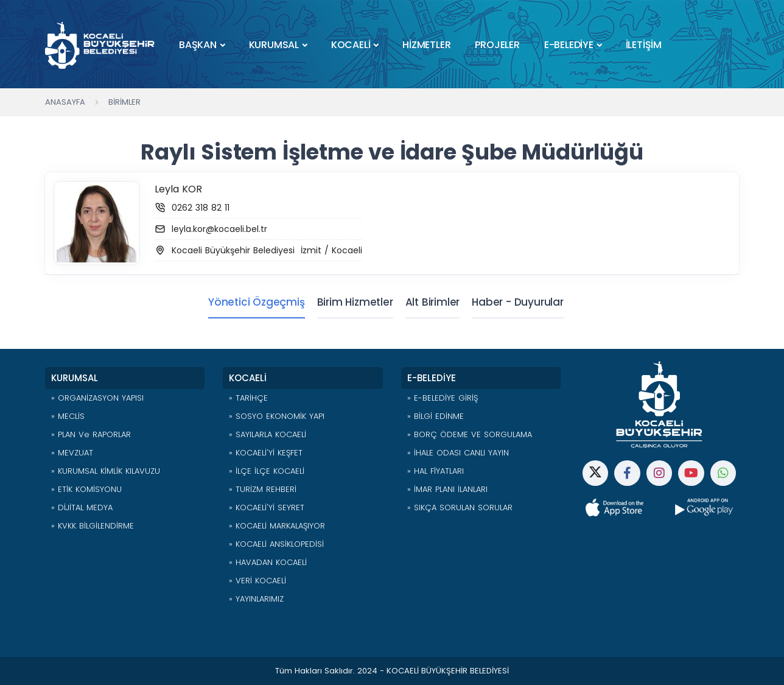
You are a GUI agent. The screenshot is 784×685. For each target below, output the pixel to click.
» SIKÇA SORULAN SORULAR (460, 508)
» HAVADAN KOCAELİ (268, 562)
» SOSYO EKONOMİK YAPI (277, 416)
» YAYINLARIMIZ (256, 599)
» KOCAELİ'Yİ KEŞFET (266, 453)
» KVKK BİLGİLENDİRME (93, 526)
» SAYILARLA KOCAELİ (268, 434)
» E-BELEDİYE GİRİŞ (443, 398)
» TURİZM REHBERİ (263, 489)
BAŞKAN (198, 45)
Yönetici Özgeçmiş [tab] (257, 302)
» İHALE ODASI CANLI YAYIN (458, 453)
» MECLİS (68, 416)
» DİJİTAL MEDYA (82, 508)
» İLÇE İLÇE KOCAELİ (267, 471)
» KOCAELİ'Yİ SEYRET (267, 508)
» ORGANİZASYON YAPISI (97, 398)
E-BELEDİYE (569, 45)
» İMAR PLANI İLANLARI (447, 489)
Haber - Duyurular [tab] (518, 302)
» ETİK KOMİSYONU (86, 489)
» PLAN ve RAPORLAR (91, 434)
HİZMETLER (426, 45)
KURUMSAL (274, 45)
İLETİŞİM (644, 45)
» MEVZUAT (72, 453)
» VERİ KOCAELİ (257, 581)
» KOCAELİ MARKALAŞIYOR (277, 526)
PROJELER (497, 45)
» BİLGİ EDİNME (436, 416)
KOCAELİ (351, 45)
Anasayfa (65, 102)
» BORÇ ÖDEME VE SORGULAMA (470, 434)
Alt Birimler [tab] (433, 302)
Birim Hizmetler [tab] (355, 302)
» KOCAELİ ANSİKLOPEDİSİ (276, 544)
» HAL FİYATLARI (436, 471)
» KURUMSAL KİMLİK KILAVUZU (106, 471)
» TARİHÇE (248, 398)
